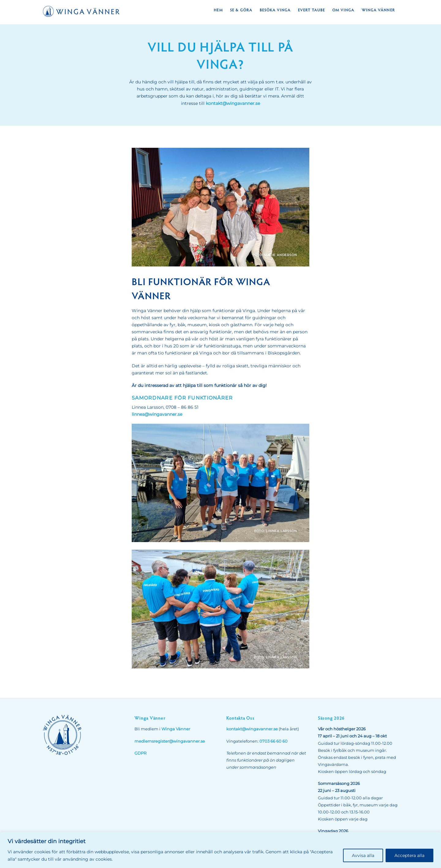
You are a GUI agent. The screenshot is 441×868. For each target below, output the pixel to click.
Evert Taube (311, 10)
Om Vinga (343, 10)
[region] (221, 850)
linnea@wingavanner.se (157, 414)
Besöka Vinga (275, 10)
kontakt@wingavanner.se (233, 103)
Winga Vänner (378, 10)
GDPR (140, 753)
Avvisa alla (363, 855)
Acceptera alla (409, 855)
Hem (218, 10)
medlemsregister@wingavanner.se (170, 741)
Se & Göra (241, 10)
